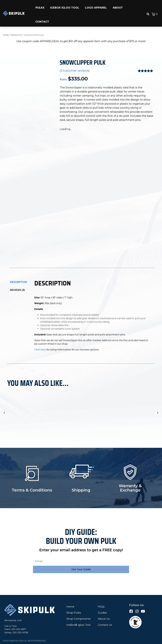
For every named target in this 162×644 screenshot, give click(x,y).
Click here (40, 350)
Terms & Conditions (32, 490)
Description (19, 282)
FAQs (101, 607)
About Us (104, 619)
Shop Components (79, 619)
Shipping (81, 490)
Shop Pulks (74, 613)
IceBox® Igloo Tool (78, 625)
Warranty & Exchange (130, 488)
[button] (40, 6)
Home (70, 607)
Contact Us (105, 625)
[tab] (19, 282)
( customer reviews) (75, 71)
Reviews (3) (17, 290)
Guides (102, 613)
